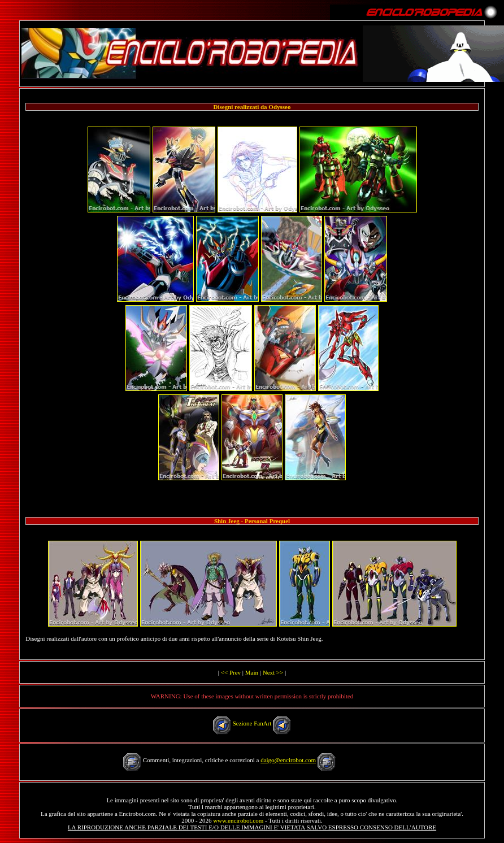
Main (252, 672)
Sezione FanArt (252, 723)
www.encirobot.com (238, 820)
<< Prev (231, 672)
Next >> (273, 672)
